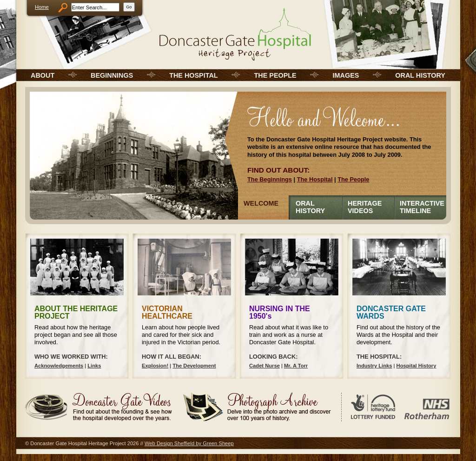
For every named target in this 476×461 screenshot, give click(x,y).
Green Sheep (218, 443)
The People (353, 179)
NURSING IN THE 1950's (280, 312)
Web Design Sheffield (169, 443)
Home (42, 7)
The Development (194, 366)
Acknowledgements (59, 366)
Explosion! (155, 366)
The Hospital (315, 179)
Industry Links (374, 366)
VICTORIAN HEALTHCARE (167, 312)
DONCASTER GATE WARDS (391, 312)
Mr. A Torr (296, 366)
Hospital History (416, 366)
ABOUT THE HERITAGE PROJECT (76, 312)
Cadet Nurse (264, 366)
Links (94, 366)
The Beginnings (270, 179)
